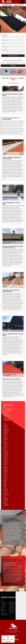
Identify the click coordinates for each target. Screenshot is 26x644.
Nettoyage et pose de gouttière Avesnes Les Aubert (4, 609)
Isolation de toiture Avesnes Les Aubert (4, 603)
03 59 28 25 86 (7, 5)
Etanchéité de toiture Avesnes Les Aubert (13, 609)
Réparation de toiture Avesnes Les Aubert (13, 605)
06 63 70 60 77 (19, 5)
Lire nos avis (8, 641)
